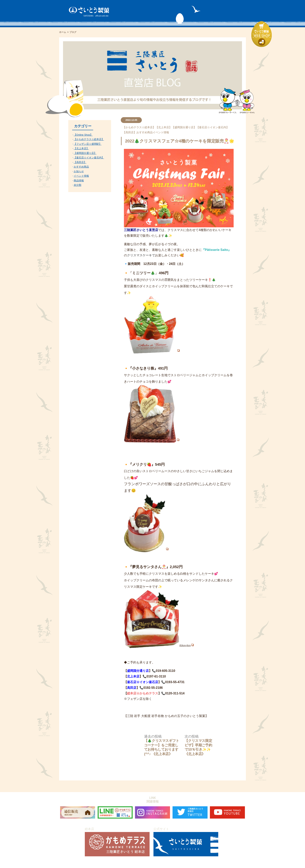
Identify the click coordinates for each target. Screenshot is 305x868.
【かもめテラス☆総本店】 (139, 127)
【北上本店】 (164, 127)
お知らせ (79, 171)
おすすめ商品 (145, 132)
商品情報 (79, 181)
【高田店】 (130, 132)
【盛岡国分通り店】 (184, 127)
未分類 (78, 185)
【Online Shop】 (83, 135)
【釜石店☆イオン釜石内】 (213, 127)
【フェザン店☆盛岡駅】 (88, 144)
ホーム (63, 32)
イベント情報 (161, 132)
